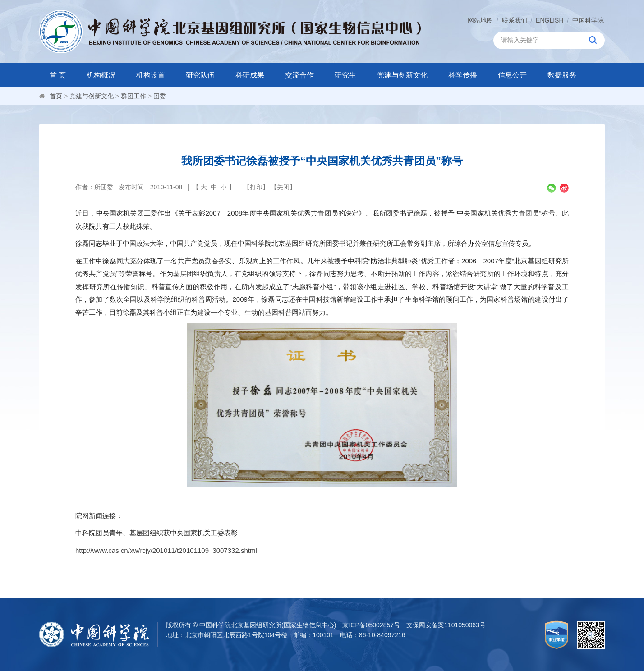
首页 (56, 96)
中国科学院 (588, 20)
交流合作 (299, 75)
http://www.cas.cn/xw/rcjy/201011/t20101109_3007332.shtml (166, 550)
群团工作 (133, 96)
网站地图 (480, 20)
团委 (160, 96)
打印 (256, 187)
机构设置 (151, 75)
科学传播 (463, 75)
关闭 (283, 187)
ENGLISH (550, 20)
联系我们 (515, 20)
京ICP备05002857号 (371, 625)
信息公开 (512, 75)
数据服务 (562, 75)
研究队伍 (200, 75)
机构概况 (101, 75)
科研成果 (250, 75)
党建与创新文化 (402, 75)
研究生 (345, 75)
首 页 (58, 75)
